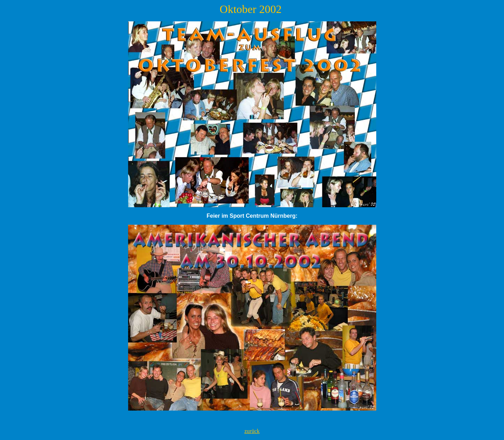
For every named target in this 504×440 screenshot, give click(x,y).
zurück (252, 431)
